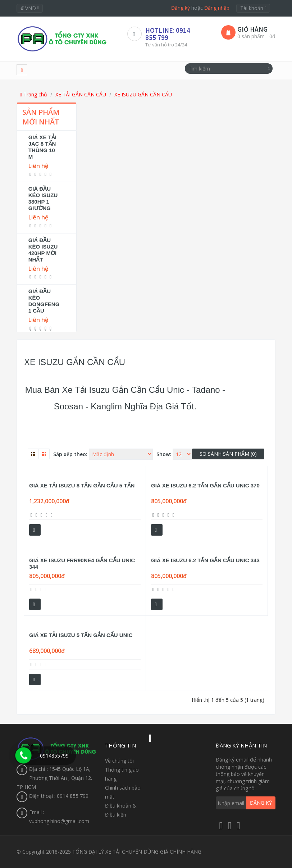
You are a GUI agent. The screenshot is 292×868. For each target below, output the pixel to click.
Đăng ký (181, 8)
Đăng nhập (217, 8)
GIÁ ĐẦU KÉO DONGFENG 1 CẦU (44, 301)
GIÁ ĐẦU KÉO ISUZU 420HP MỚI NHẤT (43, 250)
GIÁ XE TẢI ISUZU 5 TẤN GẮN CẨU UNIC (81, 635)
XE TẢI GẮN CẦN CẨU (81, 94)
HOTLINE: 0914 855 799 (168, 34)
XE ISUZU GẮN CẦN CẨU (143, 94)
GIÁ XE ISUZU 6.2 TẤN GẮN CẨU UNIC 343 (205, 560)
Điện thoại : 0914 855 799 (59, 796)
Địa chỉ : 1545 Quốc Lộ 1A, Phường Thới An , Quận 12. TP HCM (54, 778)
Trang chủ (34, 94)
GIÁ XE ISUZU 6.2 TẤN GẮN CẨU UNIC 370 (205, 485)
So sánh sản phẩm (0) (228, 454)
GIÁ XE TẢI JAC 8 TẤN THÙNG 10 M (42, 147)
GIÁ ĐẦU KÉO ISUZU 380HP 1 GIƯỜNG (43, 198)
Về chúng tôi (119, 761)
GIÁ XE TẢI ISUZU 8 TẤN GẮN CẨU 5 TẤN (82, 485)
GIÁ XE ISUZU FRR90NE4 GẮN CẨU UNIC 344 (82, 563)
